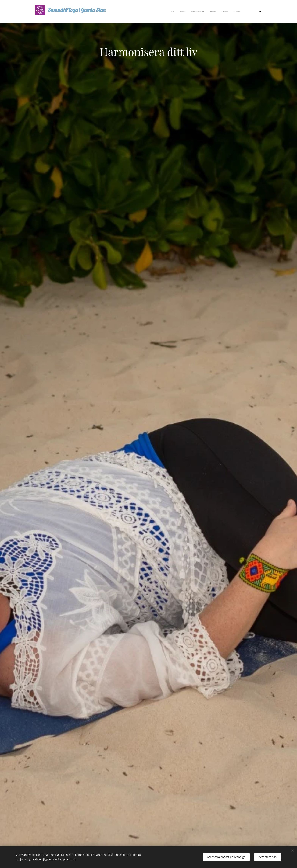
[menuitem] (209, 12)
